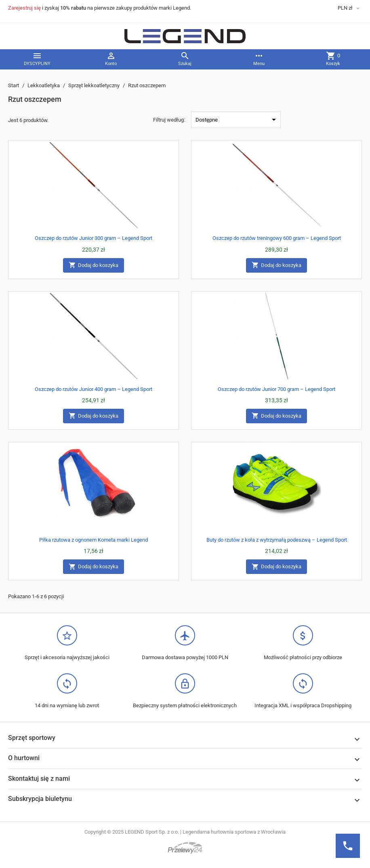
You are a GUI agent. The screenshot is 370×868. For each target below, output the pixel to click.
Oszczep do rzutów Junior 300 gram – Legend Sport (94, 238)
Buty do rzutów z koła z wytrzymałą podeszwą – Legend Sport (277, 540)
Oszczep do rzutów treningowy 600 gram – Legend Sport (277, 238)
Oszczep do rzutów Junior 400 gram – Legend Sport (94, 389)
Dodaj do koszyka (94, 265)
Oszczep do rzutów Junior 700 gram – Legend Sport (276, 389)
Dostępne (237, 120)
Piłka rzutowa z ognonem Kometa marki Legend (94, 540)
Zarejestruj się (24, 8)
